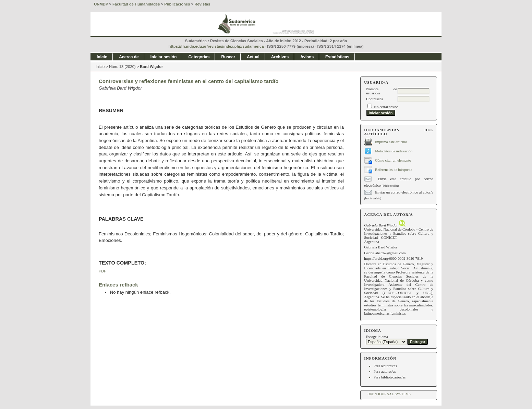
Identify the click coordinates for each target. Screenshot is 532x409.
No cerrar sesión (386, 107)
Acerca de (129, 57)
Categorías (199, 57)
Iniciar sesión (164, 57)
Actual (253, 57)
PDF (102, 271)
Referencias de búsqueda (394, 169)
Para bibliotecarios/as (390, 377)
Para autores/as (385, 371)
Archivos (280, 57)
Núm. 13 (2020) (122, 67)
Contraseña (374, 99)
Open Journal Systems (389, 394)
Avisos (307, 57)
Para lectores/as (385, 366)
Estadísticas (337, 57)
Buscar (228, 57)
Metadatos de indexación (394, 151)
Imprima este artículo (391, 141)
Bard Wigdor (151, 67)
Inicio (102, 57)
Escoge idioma (377, 337)
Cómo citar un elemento (393, 160)
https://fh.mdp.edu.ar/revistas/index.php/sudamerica (216, 46)
